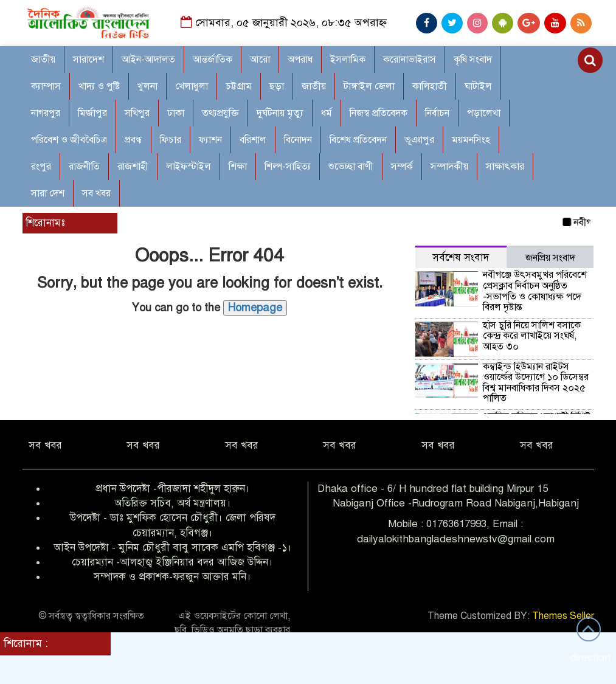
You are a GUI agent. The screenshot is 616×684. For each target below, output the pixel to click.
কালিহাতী (430, 86)
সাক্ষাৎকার (505, 167)
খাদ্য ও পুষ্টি (99, 86)
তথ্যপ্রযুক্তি (220, 113)
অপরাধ (300, 60)
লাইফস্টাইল (189, 167)
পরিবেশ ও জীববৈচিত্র (69, 140)
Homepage (255, 308)
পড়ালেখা (484, 113)
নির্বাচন (437, 113)
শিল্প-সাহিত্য (288, 167)
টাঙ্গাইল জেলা (369, 86)
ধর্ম (327, 113)
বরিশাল (253, 140)
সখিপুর (137, 113)
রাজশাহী (133, 167)
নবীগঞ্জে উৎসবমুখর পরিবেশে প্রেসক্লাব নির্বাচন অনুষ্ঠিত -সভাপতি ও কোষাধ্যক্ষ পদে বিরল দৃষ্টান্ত (535, 291)
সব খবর (96, 193)
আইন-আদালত (148, 60)
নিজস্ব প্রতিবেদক (379, 113)
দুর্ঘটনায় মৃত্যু (280, 113)
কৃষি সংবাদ (473, 60)
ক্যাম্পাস (46, 86)
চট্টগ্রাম (239, 86)
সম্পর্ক (402, 167)
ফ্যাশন (210, 140)
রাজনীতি (84, 167)
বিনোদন (298, 140)
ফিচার (171, 140)
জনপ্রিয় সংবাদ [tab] (550, 258)
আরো (260, 60)
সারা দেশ (48, 193)
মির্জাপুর (92, 113)
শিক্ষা (238, 167)
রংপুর (41, 167)
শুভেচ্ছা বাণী (351, 167)
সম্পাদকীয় (449, 167)
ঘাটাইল (478, 86)
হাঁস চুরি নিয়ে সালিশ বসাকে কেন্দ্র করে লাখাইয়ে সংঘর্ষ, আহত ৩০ (532, 336)
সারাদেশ (88, 60)
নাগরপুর (46, 113)
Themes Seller (563, 616)
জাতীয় (314, 86)
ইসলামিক (348, 60)
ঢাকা (176, 113)
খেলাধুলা (192, 86)
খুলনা (147, 86)
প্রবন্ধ (133, 140)
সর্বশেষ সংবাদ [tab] (461, 257)
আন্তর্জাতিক (213, 60)
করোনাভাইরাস (410, 60)
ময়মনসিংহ (471, 140)
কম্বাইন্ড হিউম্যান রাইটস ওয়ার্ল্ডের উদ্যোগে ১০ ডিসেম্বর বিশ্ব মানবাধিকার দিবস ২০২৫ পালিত (536, 383)
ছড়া (277, 86)
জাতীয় (43, 60)
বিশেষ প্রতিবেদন (358, 140)
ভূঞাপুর (419, 140)
